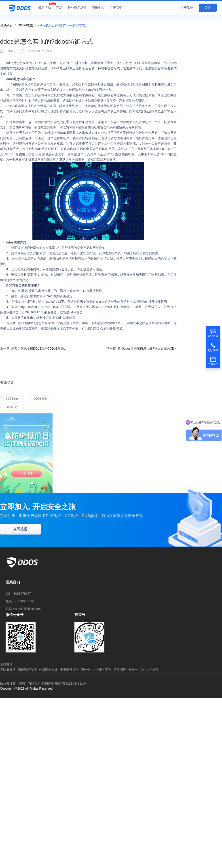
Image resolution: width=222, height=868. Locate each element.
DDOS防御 (41, 399)
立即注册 (20, 529)
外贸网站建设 (48, 670)
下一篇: (142, 348)
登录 (208, 8)
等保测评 (120, 670)
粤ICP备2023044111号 (70, 684)
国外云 (86, 670)
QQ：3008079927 (18, 594)
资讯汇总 (12, 407)
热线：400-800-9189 (20, 601)
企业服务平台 (102, 670)
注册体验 (187, 8)
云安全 (133, 670)
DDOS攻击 (25, 25)
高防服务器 (8, 670)
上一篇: (40, 348)
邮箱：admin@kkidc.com (23, 609)
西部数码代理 (27, 670)
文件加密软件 (149, 670)
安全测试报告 (69, 670)
